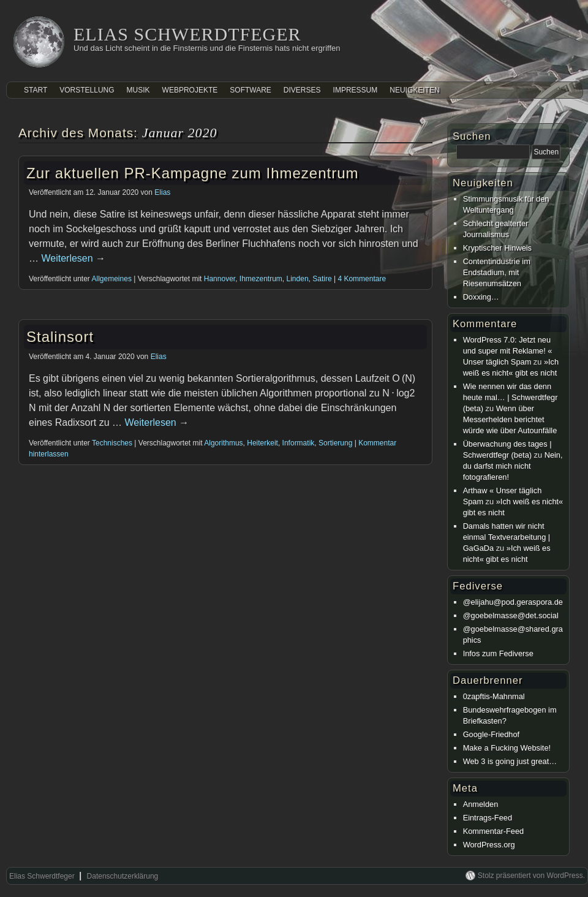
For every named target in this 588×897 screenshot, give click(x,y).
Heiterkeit (262, 443)
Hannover (220, 279)
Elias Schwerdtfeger (187, 34)
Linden (298, 279)
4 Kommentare (362, 279)
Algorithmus (223, 443)
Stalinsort (60, 337)
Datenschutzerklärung (123, 876)
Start (36, 90)
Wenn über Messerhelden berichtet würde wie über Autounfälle (510, 419)
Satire (322, 279)
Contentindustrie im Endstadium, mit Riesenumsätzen (497, 272)
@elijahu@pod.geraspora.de (513, 602)
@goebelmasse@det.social (511, 615)
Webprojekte (190, 90)
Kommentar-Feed (494, 831)
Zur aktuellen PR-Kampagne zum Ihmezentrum (193, 173)
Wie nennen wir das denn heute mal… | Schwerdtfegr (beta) (511, 397)
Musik (138, 90)
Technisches (112, 443)
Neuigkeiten (414, 90)
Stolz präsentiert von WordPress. (531, 876)
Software (251, 90)
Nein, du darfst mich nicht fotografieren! (513, 466)
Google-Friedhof (491, 734)
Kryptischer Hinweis (497, 248)
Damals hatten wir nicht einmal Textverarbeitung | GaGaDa (507, 537)
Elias (162, 192)
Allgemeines (112, 279)
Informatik (299, 443)
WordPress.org (489, 845)
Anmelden (481, 804)
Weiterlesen (73, 258)
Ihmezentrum (261, 279)
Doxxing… (481, 297)
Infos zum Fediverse (498, 653)
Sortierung (335, 443)
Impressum (356, 90)
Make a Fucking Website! (507, 748)
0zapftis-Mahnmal (494, 696)
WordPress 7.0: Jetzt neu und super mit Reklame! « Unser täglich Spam (508, 351)
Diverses (302, 90)
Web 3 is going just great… (510, 761)
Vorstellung (87, 90)
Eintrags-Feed (488, 818)
